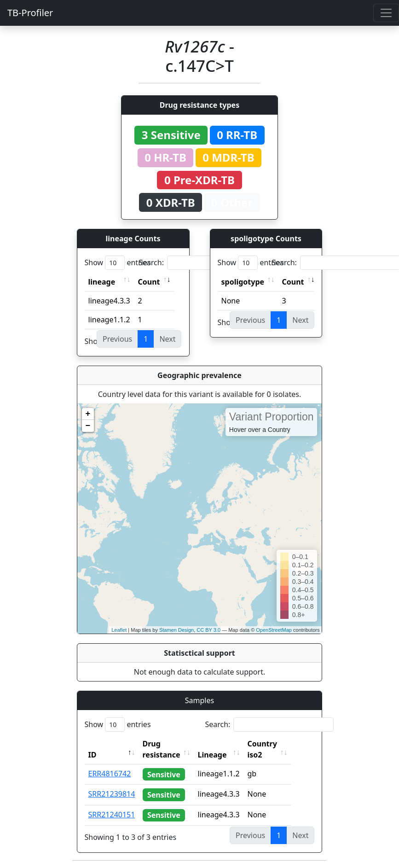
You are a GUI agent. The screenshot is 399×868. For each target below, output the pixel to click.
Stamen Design (176, 630)
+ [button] (88, 414)
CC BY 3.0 (208, 630)
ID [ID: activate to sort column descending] (93, 755)
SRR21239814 (112, 794)
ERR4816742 (110, 774)
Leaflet (119, 630)
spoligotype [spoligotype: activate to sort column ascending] (243, 282)
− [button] (88, 426)
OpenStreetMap (274, 630)
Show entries (118, 263)
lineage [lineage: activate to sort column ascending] (102, 282)
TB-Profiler (30, 13)
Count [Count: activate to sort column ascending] (149, 282)
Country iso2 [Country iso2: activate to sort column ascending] (276, 749)
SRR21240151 (112, 815)
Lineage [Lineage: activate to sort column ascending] (226, 755)
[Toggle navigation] (386, 13)
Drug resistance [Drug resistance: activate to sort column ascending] (162, 749)
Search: (203, 263)
